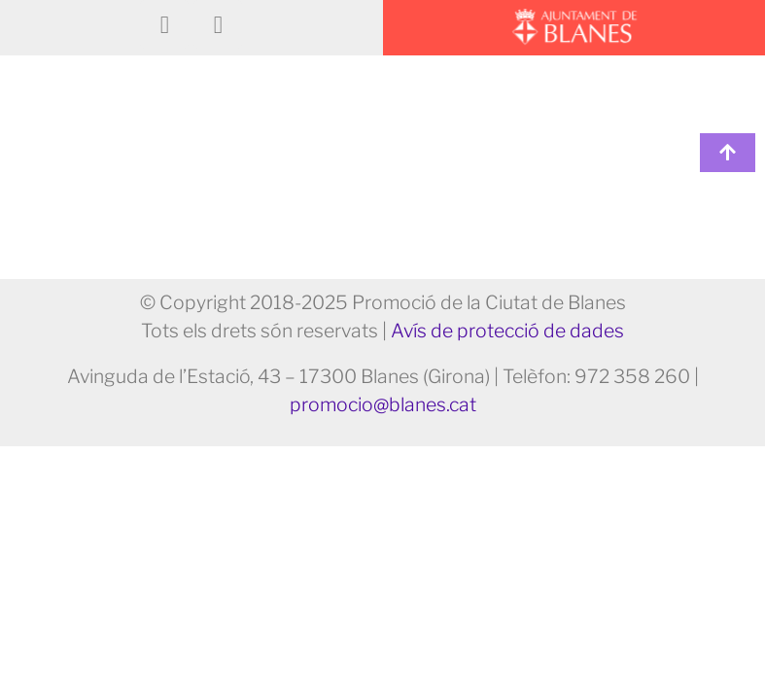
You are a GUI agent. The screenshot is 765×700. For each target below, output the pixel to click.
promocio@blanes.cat (383, 404)
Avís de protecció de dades (507, 331)
